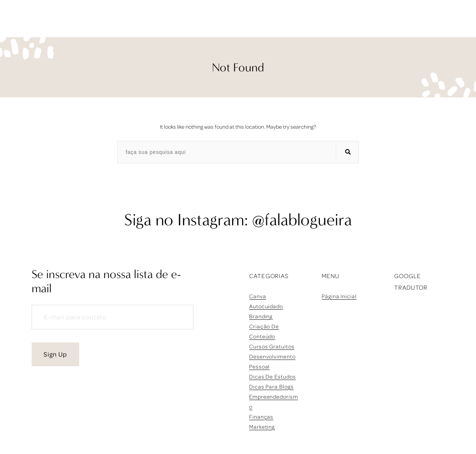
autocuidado (266, 306)
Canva (258, 296)
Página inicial (339, 296)
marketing (262, 427)
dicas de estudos (272, 376)
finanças (261, 417)
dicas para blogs (271, 387)
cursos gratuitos (272, 346)
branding (261, 316)
